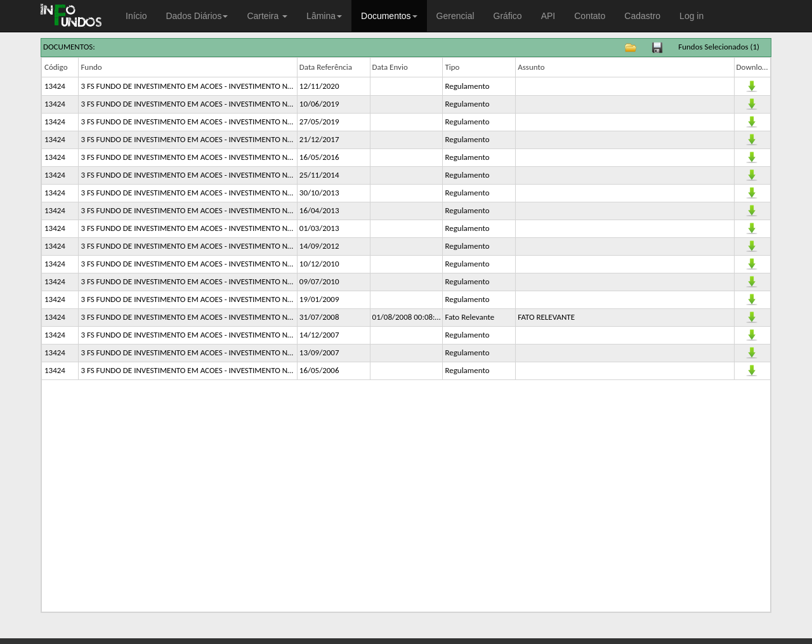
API (548, 16)
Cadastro (642, 16)
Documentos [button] (389, 16)
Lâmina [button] (324, 16)
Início (136, 16)
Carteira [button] (267, 16)
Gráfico (508, 16)
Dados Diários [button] (197, 16)
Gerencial (455, 16)
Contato (590, 16)
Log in (691, 16)
